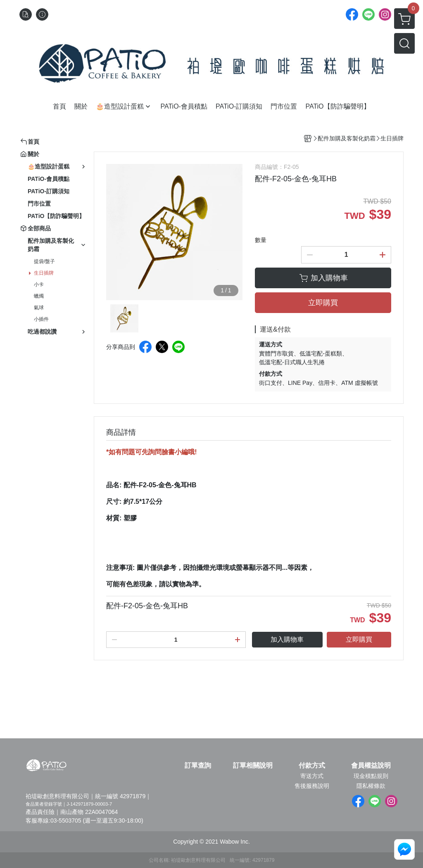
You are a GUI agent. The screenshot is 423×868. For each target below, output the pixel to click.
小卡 (39, 285)
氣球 (39, 308)
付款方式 (312, 766)
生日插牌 (44, 273)
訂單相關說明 (253, 766)
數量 (261, 240)
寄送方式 (312, 776)
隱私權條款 (371, 786)
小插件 (41, 319)
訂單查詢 (198, 766)
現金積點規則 (371, 776)
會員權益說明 (371, 766)
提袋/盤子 (44, 261)
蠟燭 (39, 296)
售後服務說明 (312, 786)
